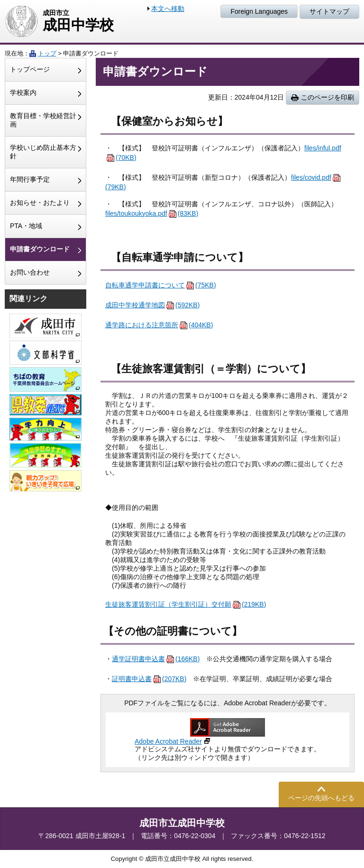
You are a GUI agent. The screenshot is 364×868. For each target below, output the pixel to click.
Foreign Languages (259, 11)
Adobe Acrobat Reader (168, 741)
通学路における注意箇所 (159, 325)
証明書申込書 (149, 679)
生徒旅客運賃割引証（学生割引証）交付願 (186, 604)
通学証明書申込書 (156, 659)
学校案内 (23, 92)
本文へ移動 (168, 9)
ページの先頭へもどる (321, 798)
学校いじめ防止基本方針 (43, 152)
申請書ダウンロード (40, 249)
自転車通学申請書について (161, 285)
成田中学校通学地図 (152, 305)
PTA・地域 (26, 226)
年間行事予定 (30, 179)
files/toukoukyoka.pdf (152, 213)
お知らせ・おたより (40, 203)
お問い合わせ (30, 272)
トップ (47, 53)
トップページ (30, 69)
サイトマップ (329, 11)
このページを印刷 (328, 97)
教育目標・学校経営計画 (43, 120)
